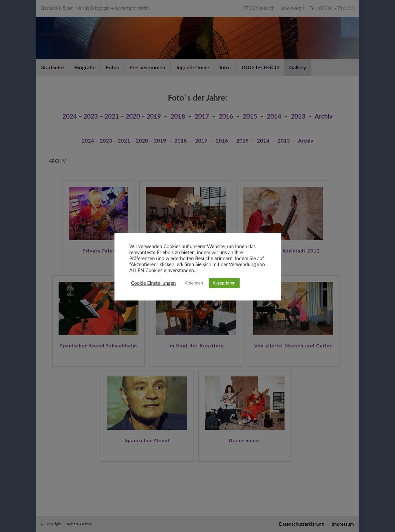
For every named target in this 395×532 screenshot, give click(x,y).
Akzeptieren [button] (224, 283)
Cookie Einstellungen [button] (154, 283)
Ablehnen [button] (194, 283)
